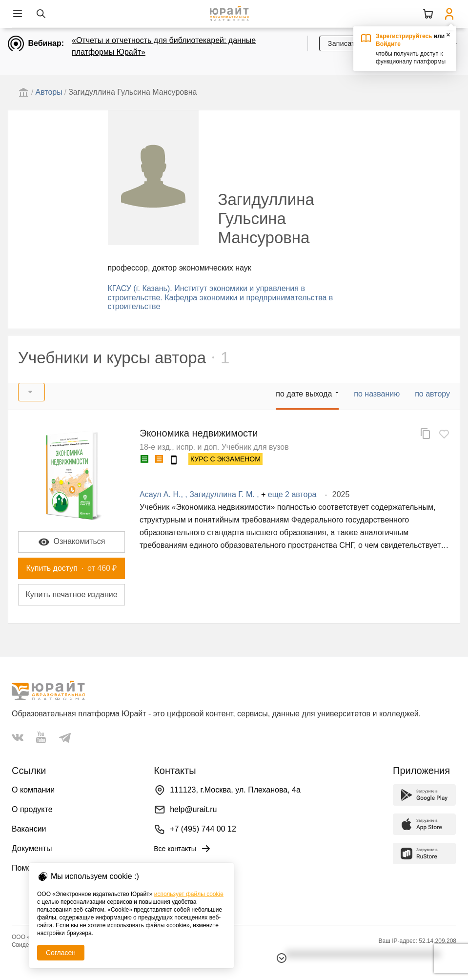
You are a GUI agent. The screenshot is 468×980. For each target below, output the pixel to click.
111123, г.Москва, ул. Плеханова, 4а (235, 790)
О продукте (32, 809)
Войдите (388, 44)
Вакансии (29, 829)
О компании (33, 790)
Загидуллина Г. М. (223, 494)
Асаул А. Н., (162, 494)
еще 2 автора (292, 494)
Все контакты (183, 849)
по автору (432, 394)
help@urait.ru (193, 809)
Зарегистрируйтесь (404, 36)
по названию (377, 394)
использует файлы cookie (189, 894)
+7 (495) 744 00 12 (203, 829)
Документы (32, 848)
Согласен (61, 953)
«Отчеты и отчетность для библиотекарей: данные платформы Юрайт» (164, 46)
